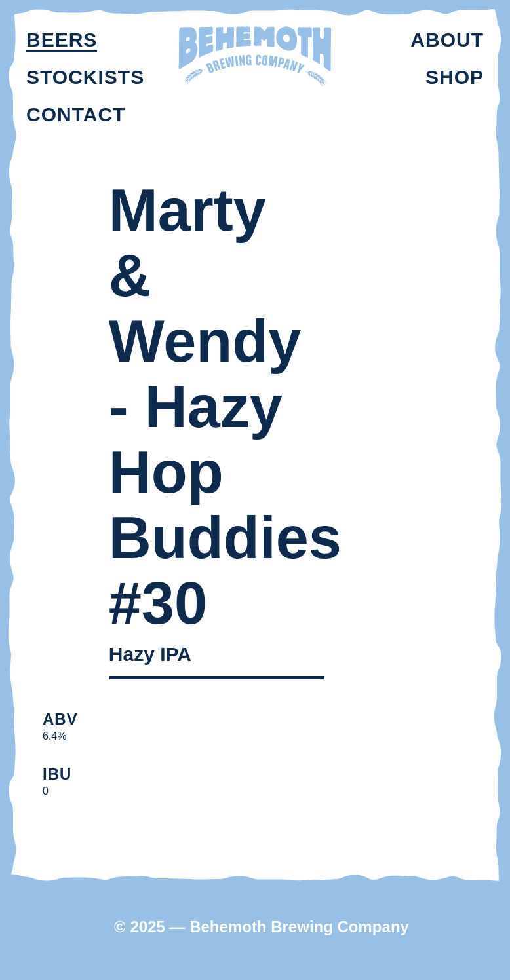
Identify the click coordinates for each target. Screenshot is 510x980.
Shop (455, 77)
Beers (62, 40)
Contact (76, 114)
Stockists (85, 77)
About (447, 40)
